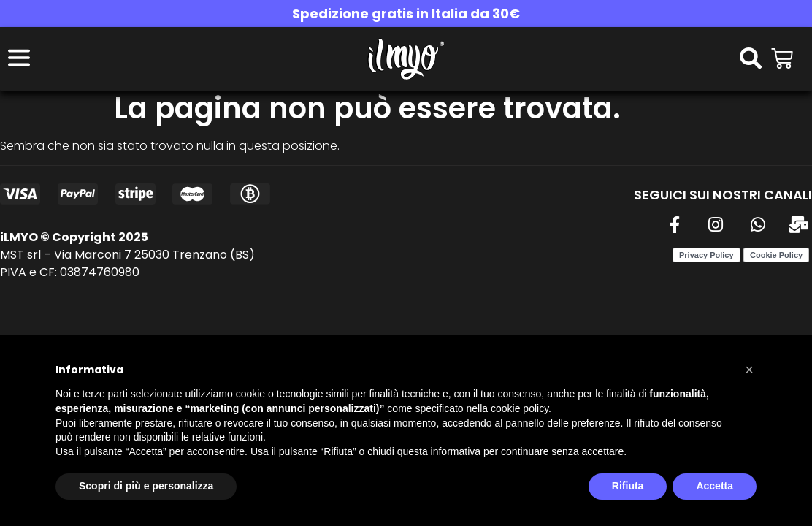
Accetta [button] (715, 486)
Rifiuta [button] (628, 486)
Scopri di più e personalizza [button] (146, 486)
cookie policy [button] (520, 408)
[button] (749, 370)
